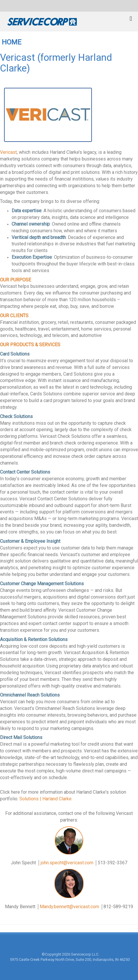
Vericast (8, 152)
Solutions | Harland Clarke (46, 799)
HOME (12, 42)
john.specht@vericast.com (67, 863)
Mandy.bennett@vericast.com (69, 907)
